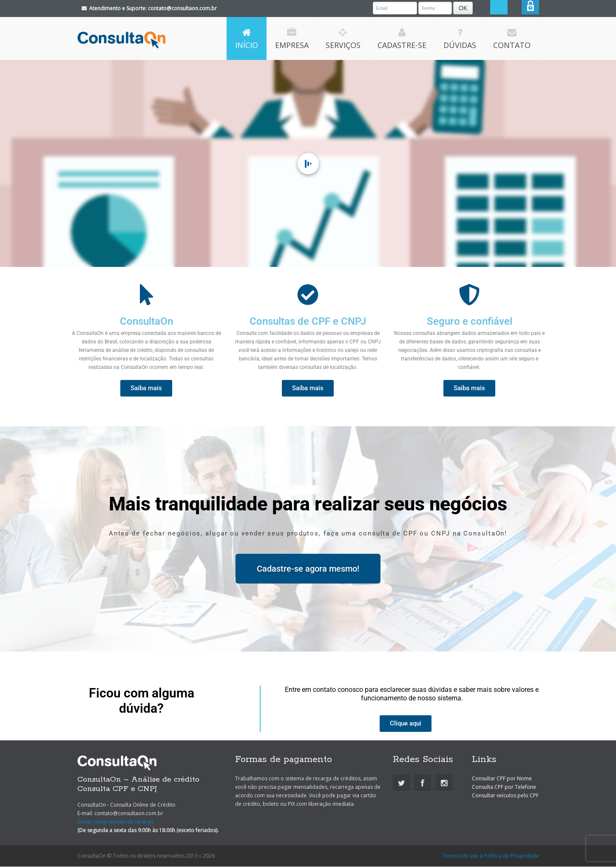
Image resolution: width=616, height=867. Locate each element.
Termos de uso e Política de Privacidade (491, 856)
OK (473, 8)
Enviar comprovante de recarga (115, 822)
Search (513, 9)
